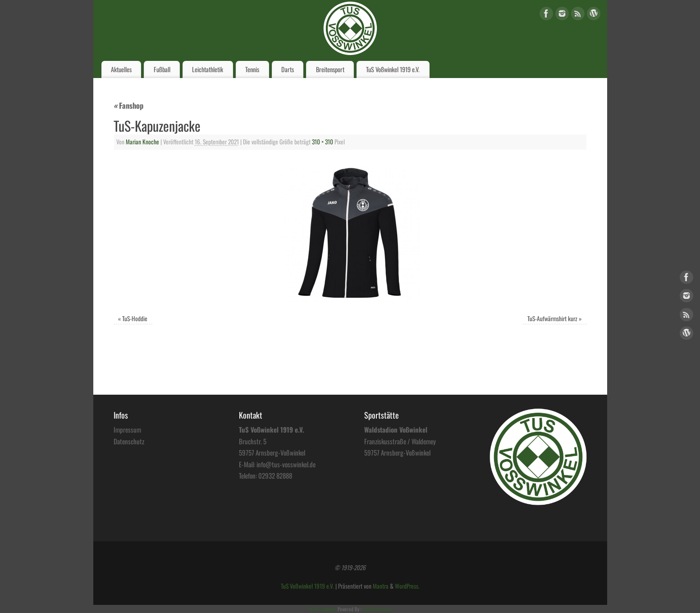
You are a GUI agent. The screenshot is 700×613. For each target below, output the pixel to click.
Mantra (381, 586)
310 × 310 (323, 142)
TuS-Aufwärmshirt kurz (552, 318)
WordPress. (407, 586)
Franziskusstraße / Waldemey (400, 441)
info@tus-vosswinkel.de (286, 464)
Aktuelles (121, 69)
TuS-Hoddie (135, 318)
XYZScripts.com (377, 609)
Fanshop (128, 105)
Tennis (252, 69)
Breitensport (330, 69)
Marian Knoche (142, 142)
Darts (288, 69)
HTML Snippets (323, 609)
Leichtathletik (208, 69)
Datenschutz (129, 441)
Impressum (127, 429)
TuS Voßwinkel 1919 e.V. (393, 69)
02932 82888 (275, 475)
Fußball (162, 69)
